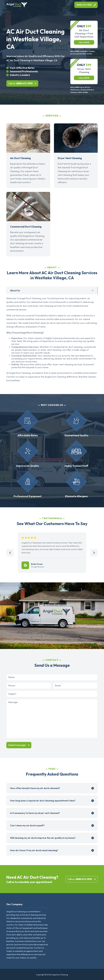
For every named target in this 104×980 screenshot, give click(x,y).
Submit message (17, 745)
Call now (84, 42)
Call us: (20, 83)
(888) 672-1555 (84, 5)
